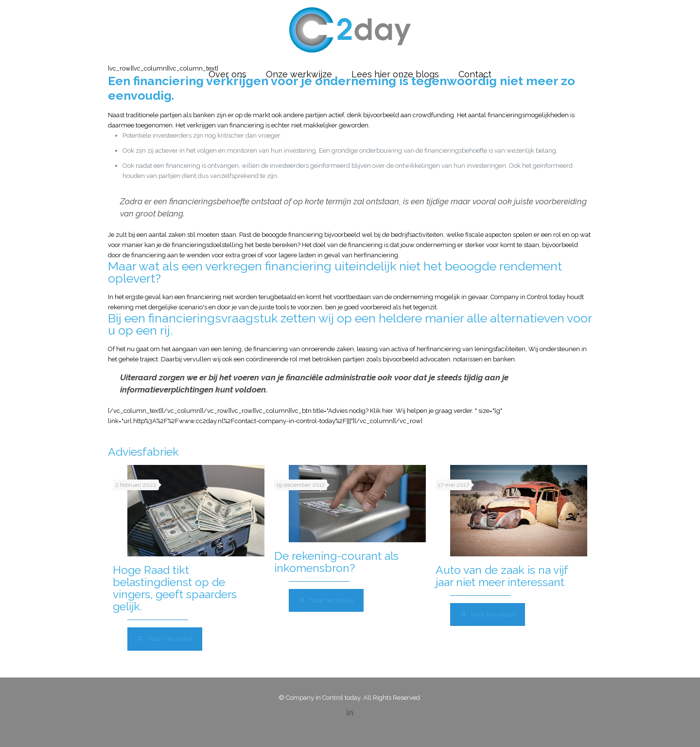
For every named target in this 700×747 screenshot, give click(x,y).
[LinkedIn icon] (350, 712)
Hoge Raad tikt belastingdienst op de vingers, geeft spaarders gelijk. (175, 588)
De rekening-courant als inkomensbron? (336, 562)
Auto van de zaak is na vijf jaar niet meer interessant (502, 576)
